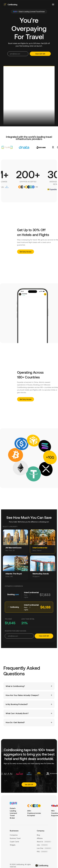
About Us (40, 842)
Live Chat (40, 848)
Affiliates (40, 838)
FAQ (38, 852)
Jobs (38, 845)
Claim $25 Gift (44, 636)
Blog (38, 835)
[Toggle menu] (53, 4)
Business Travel (15, 838)
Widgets (13, 845)
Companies (14, 835)
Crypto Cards (14, 842)
